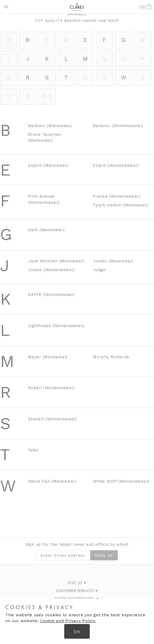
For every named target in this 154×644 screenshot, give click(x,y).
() (145, 7)
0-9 (47, 96)
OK (77, 632)
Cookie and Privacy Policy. (68, 621)
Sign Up (104, 555)
